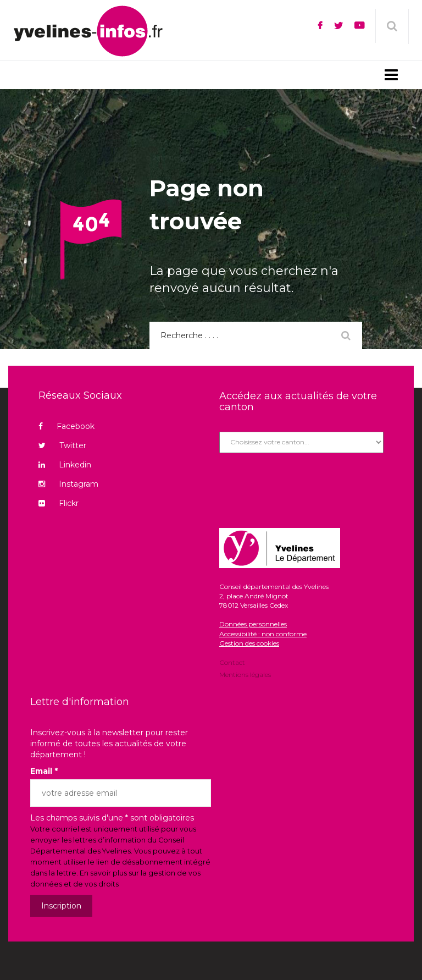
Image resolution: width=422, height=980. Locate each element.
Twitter (62, 445)
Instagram (68, 484)
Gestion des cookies (249, 643)
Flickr (59, 503)
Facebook (66, 426)
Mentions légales (245, 674)
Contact (232, 663)
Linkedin (65, 465)
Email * (44, 771)
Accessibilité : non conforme (263, 634)
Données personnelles (253, 624)
